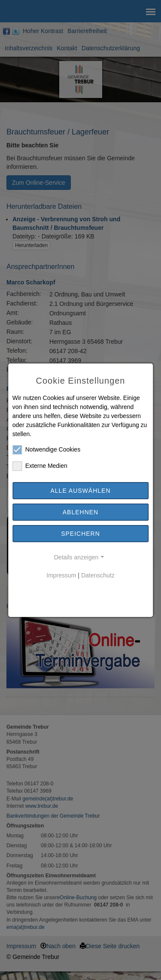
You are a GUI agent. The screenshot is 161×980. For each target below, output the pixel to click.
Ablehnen (80, 512)
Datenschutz (98, 575)
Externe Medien (40, 466)
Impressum (61, 575)
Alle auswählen (80, 491)
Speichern (80, 534)
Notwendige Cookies (46, 450)
